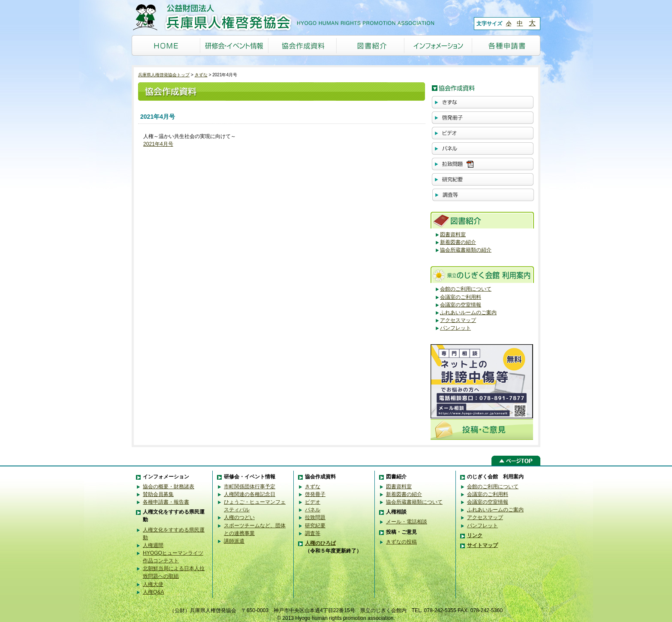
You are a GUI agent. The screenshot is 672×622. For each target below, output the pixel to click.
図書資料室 (453, 234)
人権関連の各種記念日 (250, 494)
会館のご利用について (466, 289)
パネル (313, 510)
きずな (201, 75)
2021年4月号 (158, 144)
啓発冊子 (315, 494)
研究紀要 (315, 526)
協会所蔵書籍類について (414, 502)
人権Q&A (154, 592)
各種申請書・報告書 (166, 502)
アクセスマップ (458, 320)
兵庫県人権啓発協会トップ (164, 75)
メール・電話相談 (407, 522)
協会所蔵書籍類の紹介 (466, 250)
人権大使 (153, 584)
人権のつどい (239, 517)
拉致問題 (315, 517)
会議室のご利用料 (461, 297)
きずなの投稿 (401, 542)
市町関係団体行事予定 (250, 487)
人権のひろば (320, 543)
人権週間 (153, 545)
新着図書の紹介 (458, 242)
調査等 (313, 533)
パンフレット (455, 328)
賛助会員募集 (158, 494)
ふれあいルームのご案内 (468, 313)
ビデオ (313, 502)
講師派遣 (234, 541)
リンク (475, 535)
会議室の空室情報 (461, 305)
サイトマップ (482, 545)
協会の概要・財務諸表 (169, 487)
